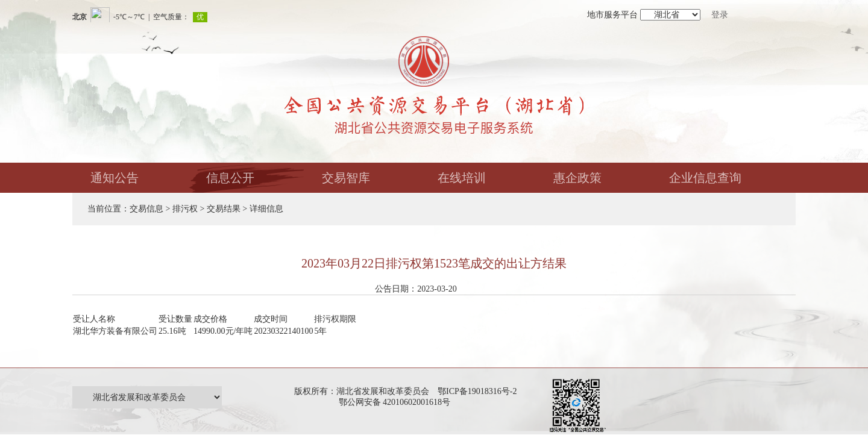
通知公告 (115, 178)
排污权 (185, 209)
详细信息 (266, 209)
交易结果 (224, 209)
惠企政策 (577, 178)
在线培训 (462, 178)
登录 (720, 15)
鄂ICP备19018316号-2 (477, 391)
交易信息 (146, 209)
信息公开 (230, 178)
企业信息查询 (705, 178)
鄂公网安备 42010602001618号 (397, 402)
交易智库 (346, 178)
